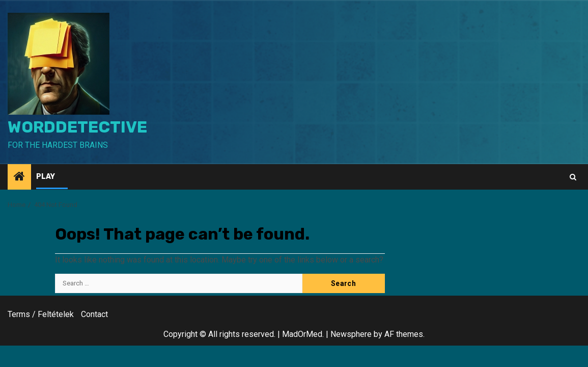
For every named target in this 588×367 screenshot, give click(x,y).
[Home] (19, 177)
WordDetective (77, 127)
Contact (94, 314)
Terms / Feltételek (41, 314)
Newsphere (351, 334)
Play (46, 177)
